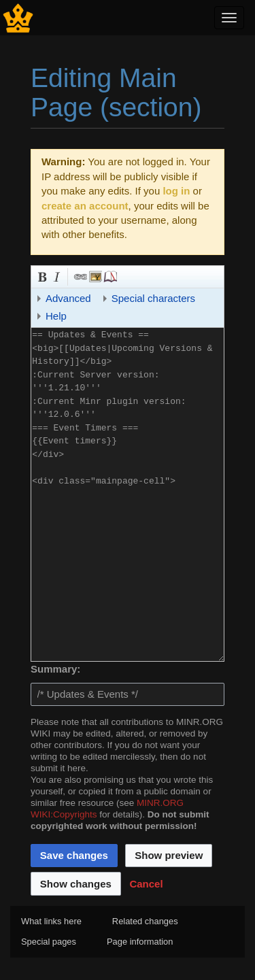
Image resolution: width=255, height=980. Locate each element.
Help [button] (56, 316)
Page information (140, 942)
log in (176, 191)
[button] (146, 883)
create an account (85, 206)
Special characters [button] (153, 298)
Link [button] (80, 275)
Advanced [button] (68, 298)
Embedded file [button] (95, 275)
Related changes (145, 921)
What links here (51, 921)
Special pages (49, 942)
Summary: (55, 669)
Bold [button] (41, 275)
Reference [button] (109, 275)
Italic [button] (56, 275)
